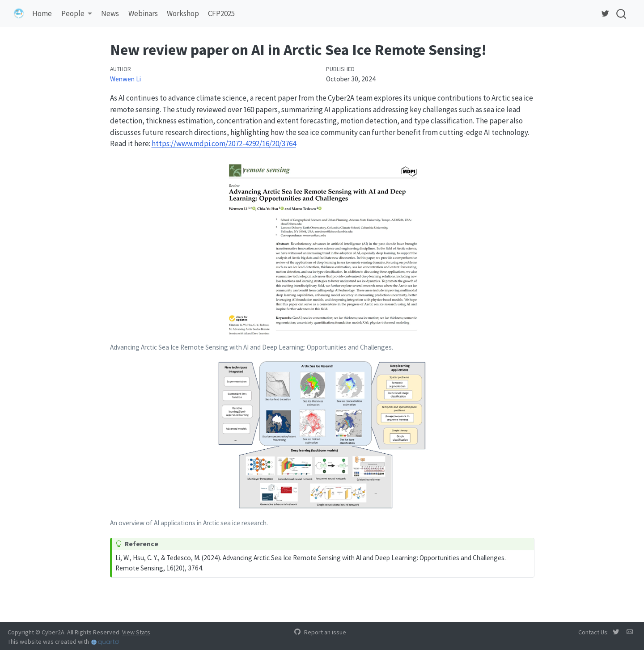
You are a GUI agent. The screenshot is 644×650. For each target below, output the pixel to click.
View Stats (136, 632)
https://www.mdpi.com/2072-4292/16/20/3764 (224, 144)
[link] (76, 14)
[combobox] (622, 14)
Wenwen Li (125, 79)
